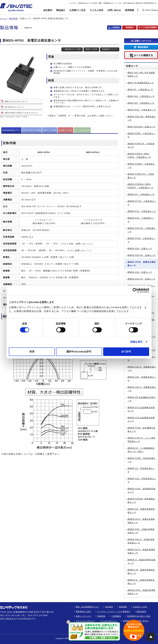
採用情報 (129, 10)
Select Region (150, 10)
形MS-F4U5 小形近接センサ (142, 110)
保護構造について (110, 49)
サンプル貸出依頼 (83, 130)
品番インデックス (143, 41)
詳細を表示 (137, 342)
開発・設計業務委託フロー (87, 607)
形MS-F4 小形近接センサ (140, 90)
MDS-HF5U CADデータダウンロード (22, 113)
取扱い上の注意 (50, 130)
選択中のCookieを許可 (79, 351)
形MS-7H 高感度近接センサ (141, 83)
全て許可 (126, 351)
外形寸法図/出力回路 (32, 130)
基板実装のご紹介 (84, 611)
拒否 (32, 351)
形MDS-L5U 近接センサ (140, 272)
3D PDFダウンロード (14, 107)
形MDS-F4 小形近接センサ (141, 194)
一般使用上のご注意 (72, 49)
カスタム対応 (97, 10)
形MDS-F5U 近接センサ (140, 249)
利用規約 (129, 27)
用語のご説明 (91, 49)
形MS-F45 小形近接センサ (141, 103)
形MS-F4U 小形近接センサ (141, 96)
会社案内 (48, 10)
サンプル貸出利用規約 (148, 27)
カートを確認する (143, 55)
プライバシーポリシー (86, 621)
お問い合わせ (114, 10)
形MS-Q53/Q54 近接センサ (141, 127)
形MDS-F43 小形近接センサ (142, 211)
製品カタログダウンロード (17, 101)
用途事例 (101, 616)
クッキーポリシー (109, 621)
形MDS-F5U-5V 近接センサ (142, 255)
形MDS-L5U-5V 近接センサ (141, 279)
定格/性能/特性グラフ (12, 130)
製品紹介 (61, 10)
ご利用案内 (115, 27)
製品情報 (123, 607)
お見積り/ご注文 (78, 10)
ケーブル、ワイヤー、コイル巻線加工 (114, 611)
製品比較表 (143, 47)
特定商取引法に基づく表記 (139, 616)
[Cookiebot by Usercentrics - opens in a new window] (135, 290)
